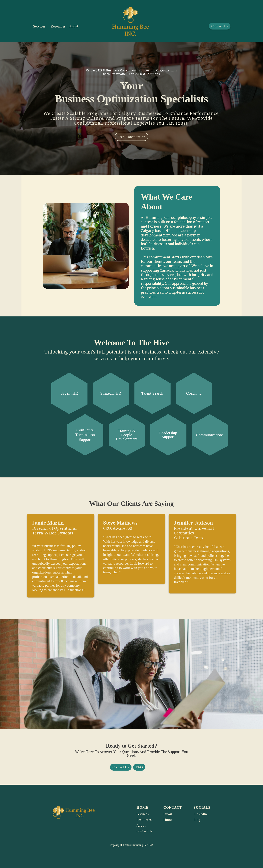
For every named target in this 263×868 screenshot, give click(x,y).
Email (168, 814)
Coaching (194, 393)
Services (39, 26)
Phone (168, 820)
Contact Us (220, 26)
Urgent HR (69, 393)
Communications (210, 435)
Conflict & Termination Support (85, 435)
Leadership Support (168, 435)
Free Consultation (131, 137)
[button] (39, 26)
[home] (130, 24)
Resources (58, 26)
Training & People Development (127, 435)
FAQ (139, 767)
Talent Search (152, 393)
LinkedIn (200, 814)
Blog (197, 820)
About (74, 26)
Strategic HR (111, 393)
